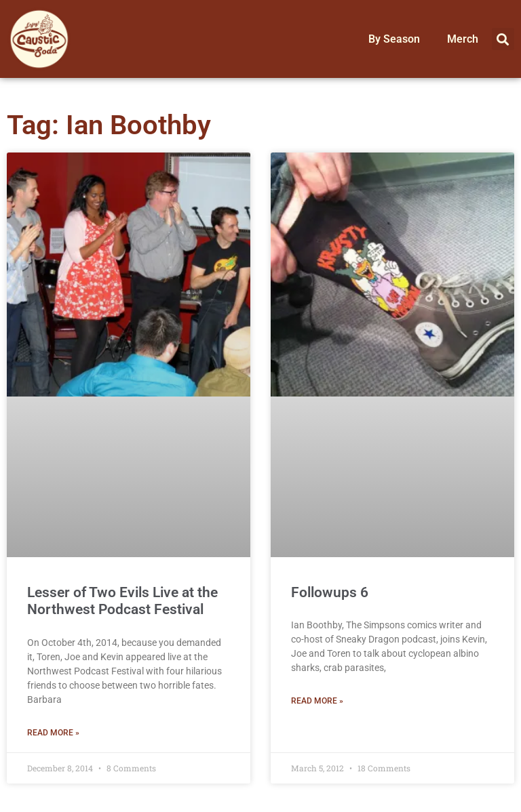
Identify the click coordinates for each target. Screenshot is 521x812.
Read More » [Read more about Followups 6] (317, 701)
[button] (503, 39)
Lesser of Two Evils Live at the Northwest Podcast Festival (122, 601)
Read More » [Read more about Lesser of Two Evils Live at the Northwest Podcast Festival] (53, 733)
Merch (463, 39)
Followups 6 (330, 592)
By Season (394, 39)
